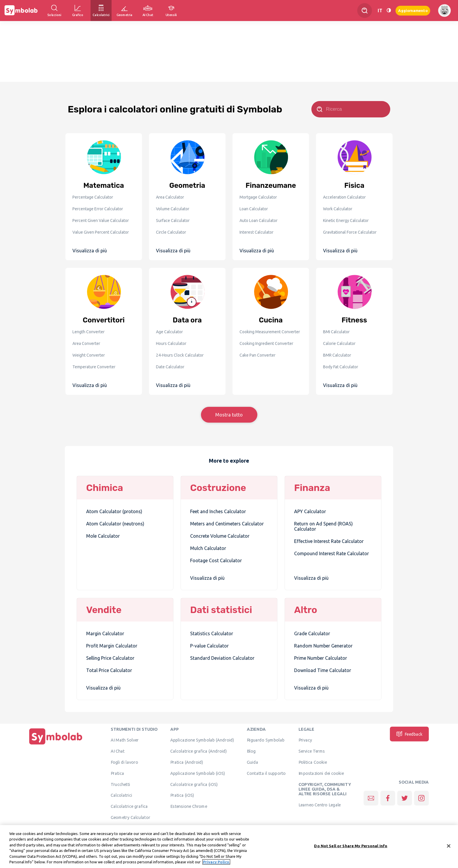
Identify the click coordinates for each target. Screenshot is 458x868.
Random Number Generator (323, 646)
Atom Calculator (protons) (114, 511)
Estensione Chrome (189, 806)
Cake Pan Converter (257, 355)
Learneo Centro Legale (320, 805)
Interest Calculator (256, 232)
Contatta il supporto (266, 773)
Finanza (312, 488)
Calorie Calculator (339, 343)
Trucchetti (120, 784)
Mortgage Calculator (258, 197)
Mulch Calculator (208, 548)
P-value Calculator (209, 646)
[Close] (449, 846)
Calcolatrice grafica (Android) (199, 751)
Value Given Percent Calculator (101, 232)
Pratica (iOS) (182, 795)
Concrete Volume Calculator (220, 536)
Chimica (105, 488)
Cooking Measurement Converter (270, 332)
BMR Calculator (337, 355)
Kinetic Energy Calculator (346, 221)
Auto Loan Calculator (259, 221)
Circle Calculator (171, 232)
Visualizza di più (90, 251)
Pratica (117, 773)
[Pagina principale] (56, 744)
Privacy (305, 740)
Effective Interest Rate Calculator (329, 541)
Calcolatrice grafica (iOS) (194, 784)
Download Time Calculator (323, 670)
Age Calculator (169, 332)
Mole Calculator (103, 536)
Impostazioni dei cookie (321, 773)
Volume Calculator (173, 209)
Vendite (104, 610)
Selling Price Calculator (110, 658)
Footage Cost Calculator (216, 560)
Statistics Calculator (212, 633)
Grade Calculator (312, 633)
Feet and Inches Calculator (218, 511)
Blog (251, 751)
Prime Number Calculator (321, 658)
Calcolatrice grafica (129, 806)
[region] (229, 847)
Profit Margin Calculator (112, 646)
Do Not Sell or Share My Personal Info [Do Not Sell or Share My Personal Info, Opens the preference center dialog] (351, 846)
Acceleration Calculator (344, 197)
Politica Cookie (313, 762)
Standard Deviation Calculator (222, 658)
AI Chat (118, 751)
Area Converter (86, 343)
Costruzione (218, 488)
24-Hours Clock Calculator (180, 355)
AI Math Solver (125, 740)
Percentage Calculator (93, 197)
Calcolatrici (122, 795)
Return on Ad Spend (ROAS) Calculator (323, 526)
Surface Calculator (173, 221)
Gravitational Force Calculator (350, 232)
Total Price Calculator (109, 670)
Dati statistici (221, 610)
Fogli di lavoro (124, 762)
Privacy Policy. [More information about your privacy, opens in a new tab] (216, 862)
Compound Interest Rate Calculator (332, 553)
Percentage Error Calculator (98, 209)
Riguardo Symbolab (266, 740)
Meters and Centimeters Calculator (227, 524)
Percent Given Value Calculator (101, 221)
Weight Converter (89, 355)
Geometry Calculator (130, 817)
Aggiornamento (413, 10)
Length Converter (89, 332)
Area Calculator (170, 197)
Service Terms (312, 751)
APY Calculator (310, 511)
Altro (306, 610)
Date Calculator (170, 367)
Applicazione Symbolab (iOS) (198, 773)
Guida (253, 762)
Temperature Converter (94, 367)
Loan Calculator (254, 209)
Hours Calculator (171, 343)
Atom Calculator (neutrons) (115, 524)
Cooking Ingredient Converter (266, 343)
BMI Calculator (336, 332)
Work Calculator (338, 209)
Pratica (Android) (187, 762)
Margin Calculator (105, 633)
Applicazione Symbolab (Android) (202, 740)
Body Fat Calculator (341, 367)
